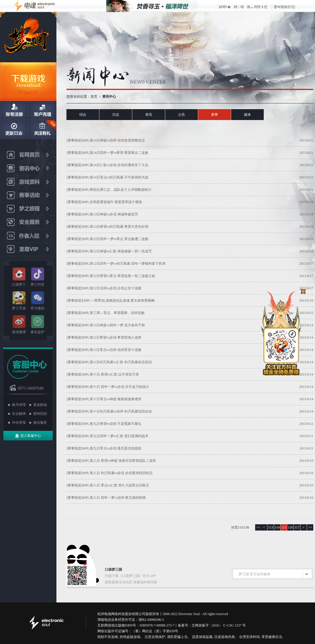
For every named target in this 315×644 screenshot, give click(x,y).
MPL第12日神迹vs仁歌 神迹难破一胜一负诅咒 (117, 251)
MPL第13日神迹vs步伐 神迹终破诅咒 (110, 214)
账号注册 (14, 110)
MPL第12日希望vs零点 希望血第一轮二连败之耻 (119, 276)
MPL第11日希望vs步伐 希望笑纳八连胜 (112, 337)
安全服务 (28, 222)
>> (310, 527)
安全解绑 (19, 414)
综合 (83, 115)
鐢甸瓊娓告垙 (284, 7)
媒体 (247, 115)
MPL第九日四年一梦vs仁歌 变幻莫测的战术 (115, 436)
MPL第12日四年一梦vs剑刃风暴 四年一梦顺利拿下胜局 (124, 264)
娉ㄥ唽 (239, 7)
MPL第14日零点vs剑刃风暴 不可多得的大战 (115, 177)
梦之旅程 (28, 209)
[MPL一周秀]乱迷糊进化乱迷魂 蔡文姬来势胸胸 (119, 301)
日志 (116, 115)
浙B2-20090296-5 (151, 620)
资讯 (149, 115)
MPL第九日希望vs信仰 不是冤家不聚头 (112, 424)
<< (258, 527)
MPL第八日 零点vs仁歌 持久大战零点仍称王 (116, 485)
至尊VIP (28, 249)
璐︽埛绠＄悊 (257, 7)
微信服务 (40, 423)
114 (277, 527)
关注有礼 (42, 129)
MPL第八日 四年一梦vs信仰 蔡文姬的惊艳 (114, 498)
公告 (182, 115)
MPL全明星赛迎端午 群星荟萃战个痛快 (112, 202)
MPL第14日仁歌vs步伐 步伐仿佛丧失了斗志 (115, 165)
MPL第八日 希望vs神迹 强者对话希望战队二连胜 (119, 461)
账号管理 (19, 405)
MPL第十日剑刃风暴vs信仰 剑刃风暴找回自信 (117, 411)
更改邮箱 (40, 405)
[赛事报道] (74, 140)
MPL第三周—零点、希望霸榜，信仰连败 (114, 313)
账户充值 (42, 110)
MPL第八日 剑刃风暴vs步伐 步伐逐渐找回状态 (118, 473)
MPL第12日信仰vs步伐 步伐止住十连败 (112, 288)
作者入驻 (28, 236)
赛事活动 (28, 196)
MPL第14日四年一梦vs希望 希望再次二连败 (115, 153)
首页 (94, 97)
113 (271, 527)
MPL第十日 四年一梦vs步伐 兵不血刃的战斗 (116, 387)
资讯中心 (28, 169)
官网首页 (28, 155)
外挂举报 (19, 423)
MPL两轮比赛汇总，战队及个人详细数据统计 (117, 190)
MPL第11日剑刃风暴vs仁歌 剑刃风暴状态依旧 (117, 362)
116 (290, 527)
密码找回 (40, 414)
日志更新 (14, 129)
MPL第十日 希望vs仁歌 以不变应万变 (111, 374)
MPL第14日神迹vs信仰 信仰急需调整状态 (114, 140)
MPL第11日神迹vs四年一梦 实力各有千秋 (114, 325)
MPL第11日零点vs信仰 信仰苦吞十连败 (112, 350)
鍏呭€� (225, 7)
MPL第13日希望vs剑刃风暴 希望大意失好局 (115, 227)
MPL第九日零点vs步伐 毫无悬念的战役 (112, 448)
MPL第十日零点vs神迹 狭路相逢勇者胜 (112, 399)
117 (297, 527)
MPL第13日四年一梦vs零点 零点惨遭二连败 (115, 239)
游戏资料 (28, 182)
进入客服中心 (31, 436)
